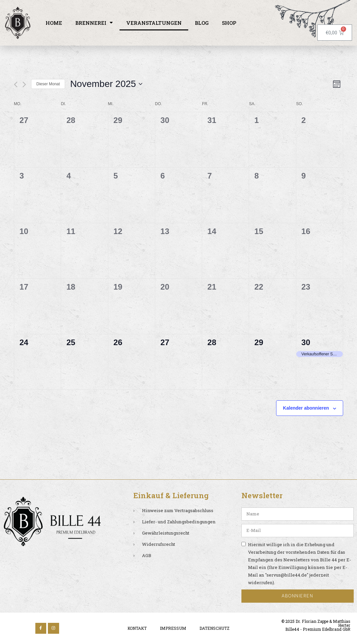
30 (306, 342)
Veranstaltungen (154, 23)
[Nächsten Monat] (24, 84)
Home (54, 23)
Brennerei (94, 23)
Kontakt (137, 628)
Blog (202, 23)
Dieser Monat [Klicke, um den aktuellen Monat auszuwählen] (48, 84)
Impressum (173, 628)
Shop (229, 23)
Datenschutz (214, 628)
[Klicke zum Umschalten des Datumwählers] (106, 84)
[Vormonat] (16, 84)
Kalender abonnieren (306, 408)
